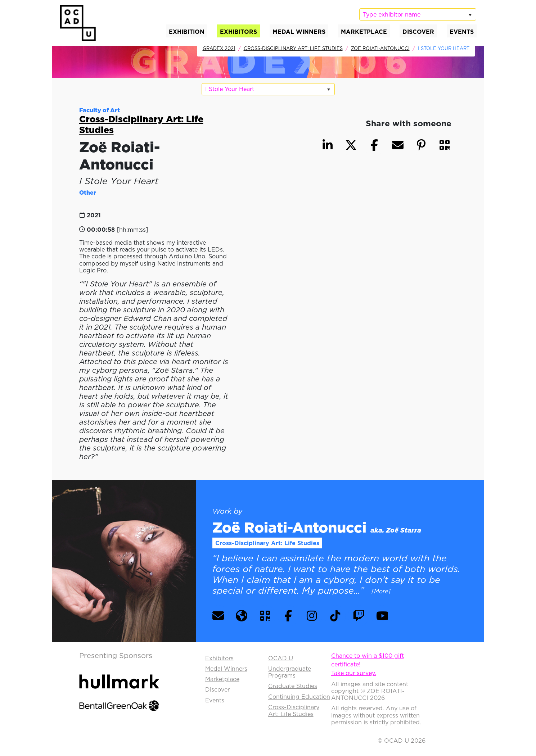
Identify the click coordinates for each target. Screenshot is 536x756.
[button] (445, 145)
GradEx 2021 (219, 48)
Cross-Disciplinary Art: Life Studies (293, 48)
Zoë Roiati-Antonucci (380, 48)
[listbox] (418, 14)
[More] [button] (381, 591)
